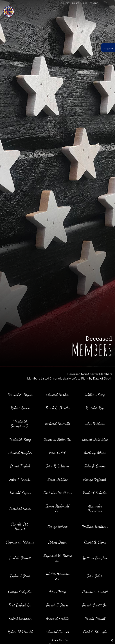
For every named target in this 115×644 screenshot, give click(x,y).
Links (84, 3)
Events (75, 3)
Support (65, 3)
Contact (94, 3)
